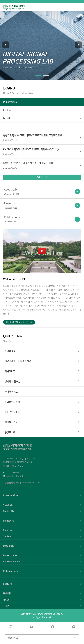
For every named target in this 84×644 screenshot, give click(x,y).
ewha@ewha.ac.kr (15, 476)
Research (8, 546)
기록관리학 (10, 371)
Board (7, 118)
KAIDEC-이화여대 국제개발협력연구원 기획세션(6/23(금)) (31, 149)
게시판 (6, 606)
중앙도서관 (10, 432)
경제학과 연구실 (12, 381)
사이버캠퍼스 (11, 392)
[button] (6, 45)
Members (8, 521)
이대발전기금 (11, 422)
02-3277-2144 (13, 472)
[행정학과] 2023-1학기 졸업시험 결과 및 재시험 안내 (28, 163)
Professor (8, 530)
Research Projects (12, 562)
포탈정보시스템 (12, 402)
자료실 (6, 599)
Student (7, 536)
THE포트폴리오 (12, 412)
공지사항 (7, 593)
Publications (10, 102)
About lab (8, 505)
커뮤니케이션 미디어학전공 (18, 361)
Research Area (10, 555)
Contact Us (8, 511)
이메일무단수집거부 (31, 483)
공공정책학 (10, 351)
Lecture (7, 110)
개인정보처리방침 (11, 483)
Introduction (10, 495)
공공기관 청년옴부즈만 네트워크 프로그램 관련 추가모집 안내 (33, 135)
